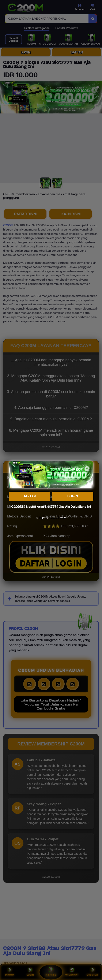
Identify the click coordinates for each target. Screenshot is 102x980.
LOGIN (73, 496)
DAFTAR (29, 496)
